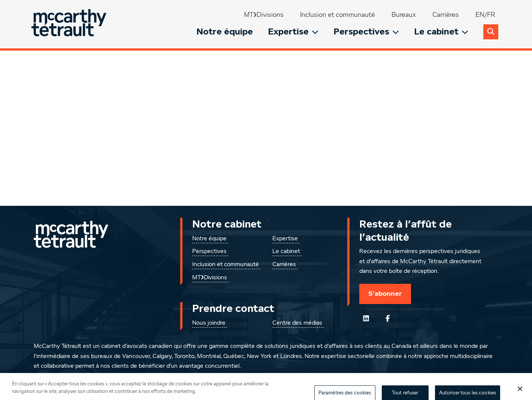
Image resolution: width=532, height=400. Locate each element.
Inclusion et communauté (338, 15)
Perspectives (366, 32)
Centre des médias (297, 323)
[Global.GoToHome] (70, 24)
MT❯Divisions (264, 15)
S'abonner (385, 294)
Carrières (446, 15)
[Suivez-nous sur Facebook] (388, 318)
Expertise (293, 32)
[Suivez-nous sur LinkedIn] (366, 318)
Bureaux (404, 15)
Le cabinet (441, 32)
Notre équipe (225, 32)
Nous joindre (209, 323)
